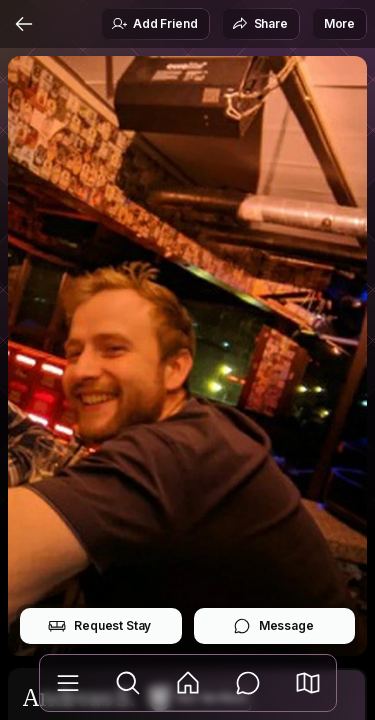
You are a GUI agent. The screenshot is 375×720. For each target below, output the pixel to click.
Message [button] (273, 626)
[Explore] (128, 683)
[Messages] (248, 683)
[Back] (24, 24)
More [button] (339, 23)
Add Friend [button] (154, 24)
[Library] (68, 683)
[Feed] (188, 683)
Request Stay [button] (99, 626)
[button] (308, 683)
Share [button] (260, 24)
